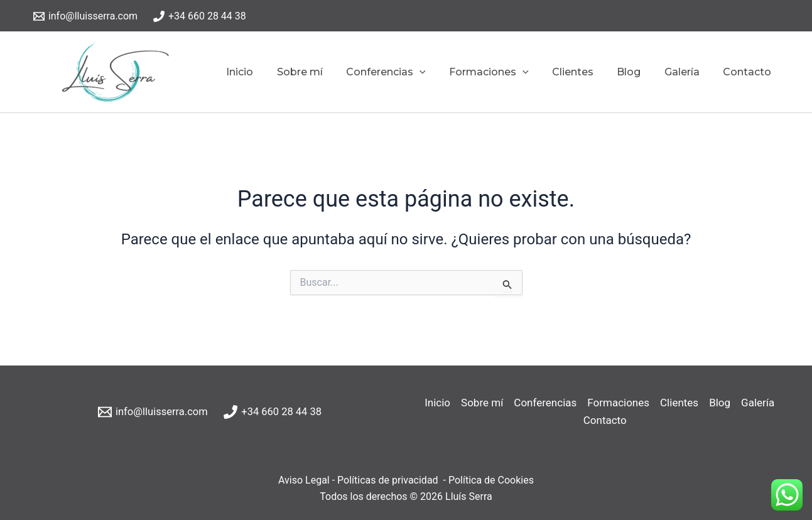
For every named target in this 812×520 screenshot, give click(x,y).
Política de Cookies (490, 480)
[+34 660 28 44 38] (200, 16)
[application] (438, 72)
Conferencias (404, 72)
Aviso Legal (304, 480)
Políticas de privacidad (388, 480)
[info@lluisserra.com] (86, 16)
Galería (687, 72)
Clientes (585, 72)
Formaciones (504, 72)
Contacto (749, 72)
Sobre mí (321, 72)
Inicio (265, 72)
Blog (637, 72)
